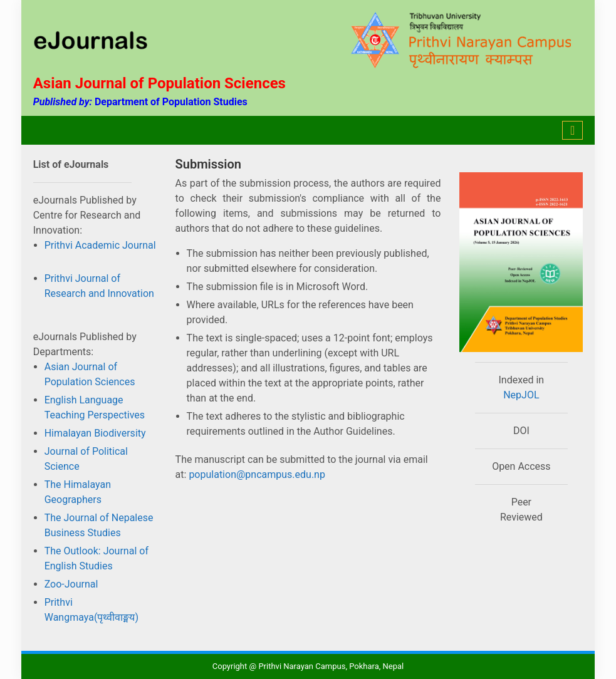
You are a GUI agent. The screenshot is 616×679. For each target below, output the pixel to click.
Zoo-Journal (71, 584)
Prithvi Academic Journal (100, 245)
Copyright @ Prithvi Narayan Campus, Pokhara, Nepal (308, 666)
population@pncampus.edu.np (256, 474)
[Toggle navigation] (572, 130)
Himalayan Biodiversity (95, 433)
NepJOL (521, 395)
